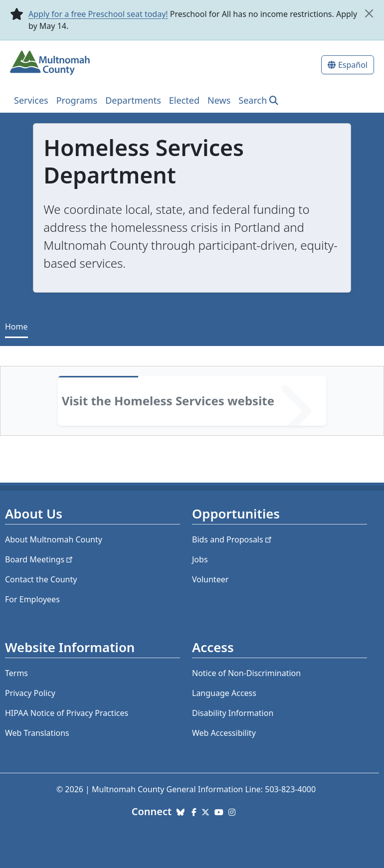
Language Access (224, 693)
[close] (369, 13)
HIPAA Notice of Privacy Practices (67, 713)
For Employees (32, 599)
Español (353, 65)
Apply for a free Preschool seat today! (98, 14)
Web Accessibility (224, 733)
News (219, 100)
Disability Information (233, 713)
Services (31, 100)
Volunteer (210, 579)
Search (253, 100)
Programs (77, 100)
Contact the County (41, 579)
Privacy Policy (30, 693)
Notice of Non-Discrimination (246, 673)
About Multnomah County (54, 539)
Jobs (200, 559)
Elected (184, 100)
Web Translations (37, 733)
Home (16, 327)
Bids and (233, 539)
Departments (133, 100)
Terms (16, 673)
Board (40, 559)
